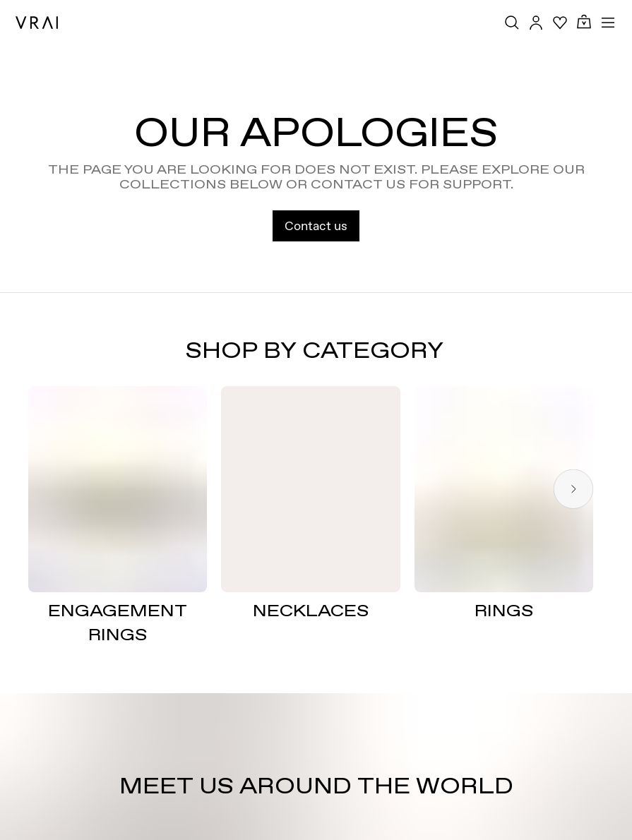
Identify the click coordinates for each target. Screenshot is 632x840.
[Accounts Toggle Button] (536, 23)
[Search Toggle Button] (512, 23)
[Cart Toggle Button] (584, 22)
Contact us (316, 226)
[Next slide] (573, 489)
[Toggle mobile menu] (608, 23)
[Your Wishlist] (560, 23)
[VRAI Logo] (37, 23)
